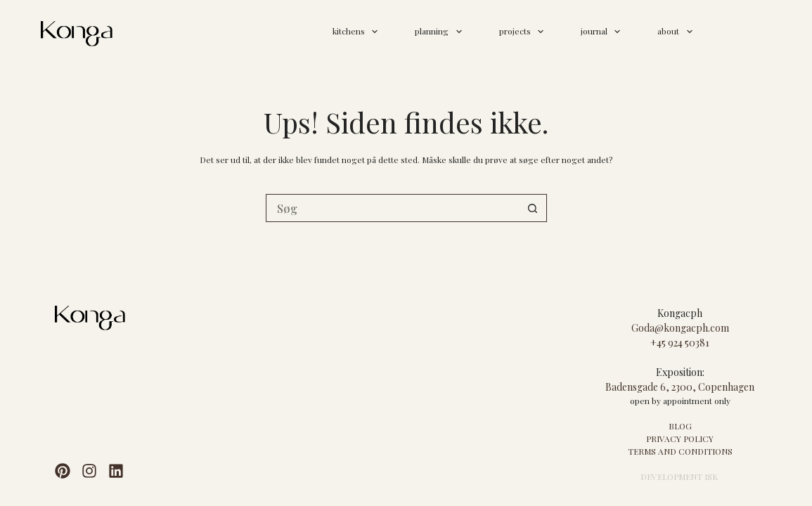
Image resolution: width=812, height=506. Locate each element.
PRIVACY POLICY (680, 439)
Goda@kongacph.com (680, 328)
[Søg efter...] (392, 208)
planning (441, 32)
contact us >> (743, 31)
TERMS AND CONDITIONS (680, 451)
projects (524, 32)
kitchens (358, 32)
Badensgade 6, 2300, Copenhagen (680, 387)
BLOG (680, 426)
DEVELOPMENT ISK (679, 476)
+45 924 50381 (680, 343)
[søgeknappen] (533, 208)
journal (603, 32)
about (677, 32)
